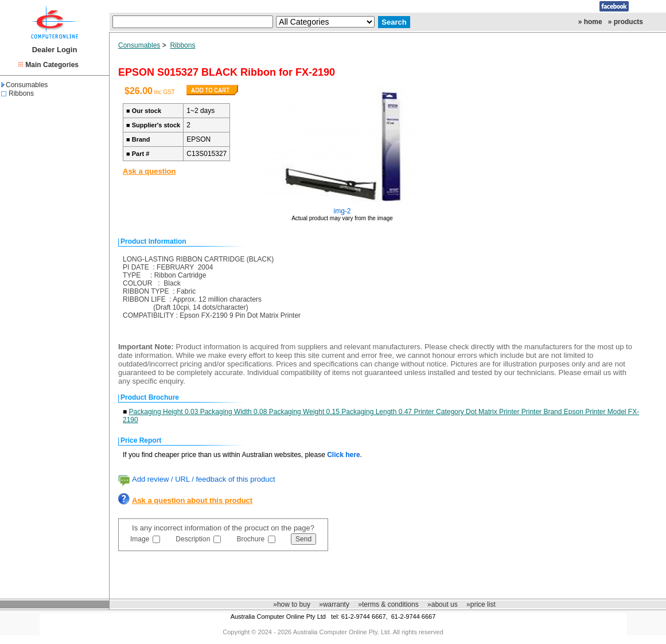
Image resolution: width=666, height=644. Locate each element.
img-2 (342, 211)
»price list (481, 604)
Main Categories (52, 65)
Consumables (24, 85)
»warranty (334, 604)
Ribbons (21, 93)
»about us (443, 604)
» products (626, 22)
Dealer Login (55, 50)
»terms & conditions (388, 604)
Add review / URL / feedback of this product (204, 479)
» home (590, 22)
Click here (343, 455)
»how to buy (292, 604)
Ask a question (149, 171)
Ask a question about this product (192, 500)
